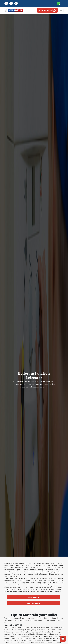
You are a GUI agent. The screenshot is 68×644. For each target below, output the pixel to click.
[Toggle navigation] (61, 10)
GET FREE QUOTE (34, 603)
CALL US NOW (34, 597)
